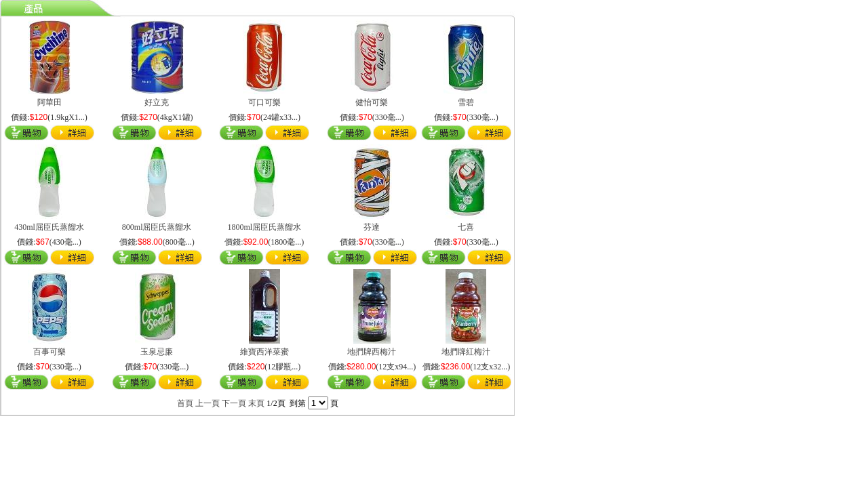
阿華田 (50, 102)
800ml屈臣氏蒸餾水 (157, 227)
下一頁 (234, 403)
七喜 (466, 227)
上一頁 (208, 403)
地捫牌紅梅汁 (466, 352)
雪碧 (466, 102)
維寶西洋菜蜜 (264, 352)
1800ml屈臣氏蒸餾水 (264, 227)
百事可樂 (50, 352)
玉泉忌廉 (157, 352)
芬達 (372, 227)
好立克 (157, 102)
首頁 (185, 403)
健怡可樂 (372, 102)
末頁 (256, 403)
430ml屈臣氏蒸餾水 (49, 227)
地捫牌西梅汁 (372, 352)
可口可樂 (264, 102)
